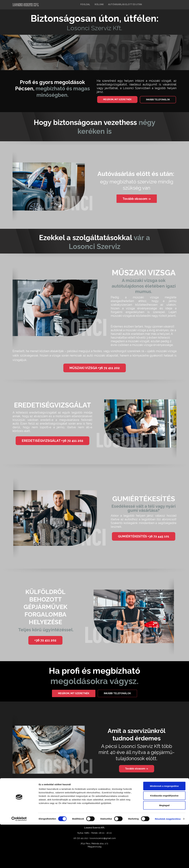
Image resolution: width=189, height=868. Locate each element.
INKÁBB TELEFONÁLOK (158, 100)
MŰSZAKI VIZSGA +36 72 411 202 (95, 368)
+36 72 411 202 (45, 640)
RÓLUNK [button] (99, 4)
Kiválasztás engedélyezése (164, 839)
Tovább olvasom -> (137, 199)
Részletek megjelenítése (168, 862)
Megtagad (164, 849)
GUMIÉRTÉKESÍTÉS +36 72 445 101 (144, 536)
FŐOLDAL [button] (85, 4)
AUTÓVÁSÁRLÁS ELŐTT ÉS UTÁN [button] (125, 4)
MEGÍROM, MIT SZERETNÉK (117, 99)
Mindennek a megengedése (164, 829)
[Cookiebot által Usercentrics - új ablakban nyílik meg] (19, 862)
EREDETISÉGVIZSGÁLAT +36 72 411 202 (52, 441)
